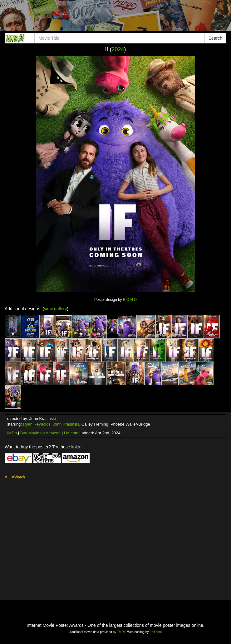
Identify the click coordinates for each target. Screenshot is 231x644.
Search (215, 38)
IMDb (12, 433)
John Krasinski (66, 424)
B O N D (130, 300)
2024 (118, 49)
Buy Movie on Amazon (40, 433)
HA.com (71, 433)
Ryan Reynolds (37, 424)
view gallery (55, 309)
